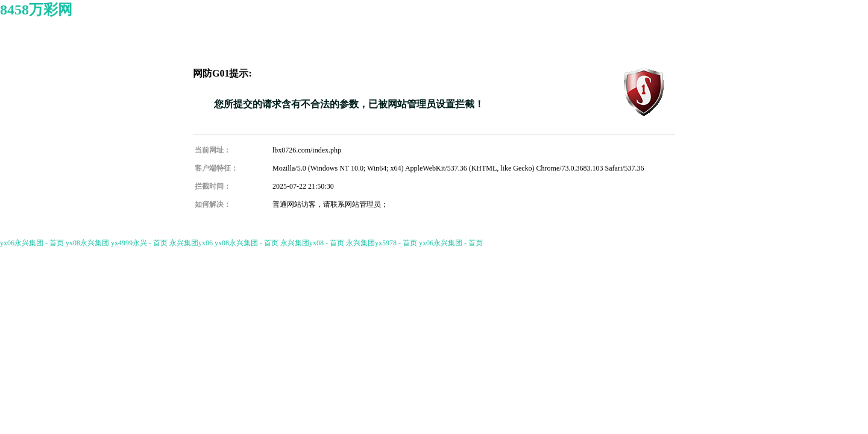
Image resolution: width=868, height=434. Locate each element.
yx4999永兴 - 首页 (139, 243)
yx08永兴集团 (87, 243)
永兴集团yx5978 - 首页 (382, 243)
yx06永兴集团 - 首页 (32, 243)
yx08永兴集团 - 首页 (247, 243)
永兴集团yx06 (191, 243)
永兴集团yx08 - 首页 (312, 243)
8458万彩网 (36, 10)
